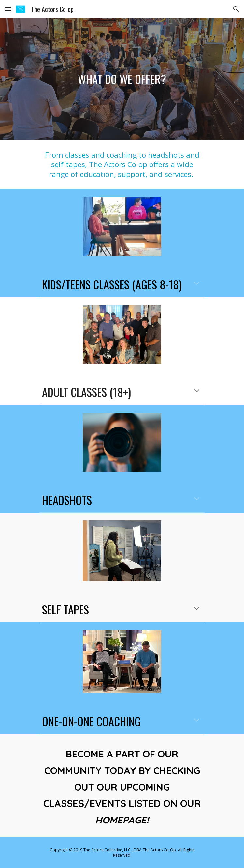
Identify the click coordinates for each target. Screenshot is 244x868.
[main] (122, 79)
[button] (8, 9)
